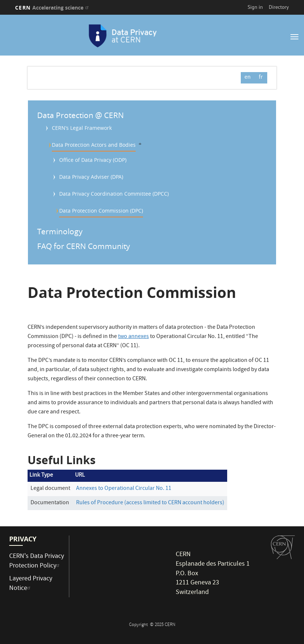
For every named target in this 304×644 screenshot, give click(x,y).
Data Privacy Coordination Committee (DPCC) (114, 194)
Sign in (255, 7)
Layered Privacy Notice (31, 584)
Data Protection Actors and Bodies (94, 145)
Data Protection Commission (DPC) (101, 211)
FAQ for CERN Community (84, 246)
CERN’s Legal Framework (82, 128)
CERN (53, 8)
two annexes (133, 337)
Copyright (139, 625)
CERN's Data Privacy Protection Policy (37, 561)
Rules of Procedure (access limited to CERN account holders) (150, 503)
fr (261, 78)
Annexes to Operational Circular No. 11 (124, 489)
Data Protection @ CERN (81, 115)
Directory (279, 7)
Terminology (60, 231)
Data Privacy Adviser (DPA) (91, 177)
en (248, 78)
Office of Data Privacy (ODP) (93, 160)
